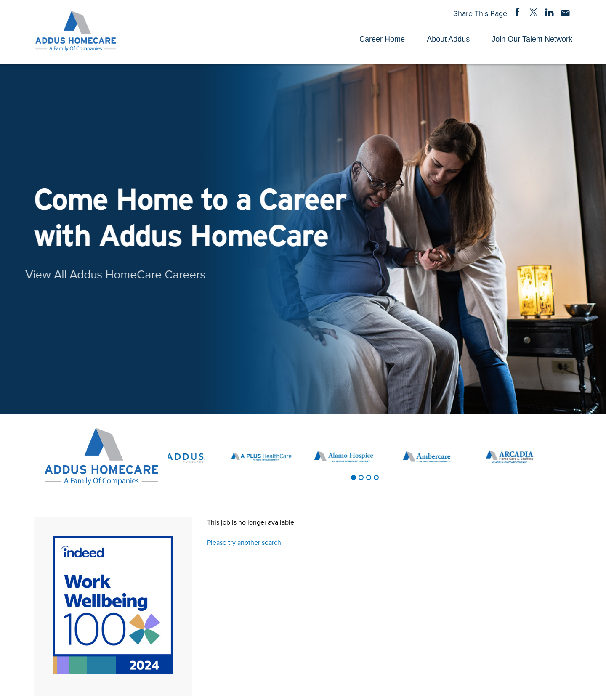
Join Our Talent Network (532, 39)
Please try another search (244, 542)
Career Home (382, 39)
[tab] (353, 477)
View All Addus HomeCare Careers (101, 274)
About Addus (448, 39)
